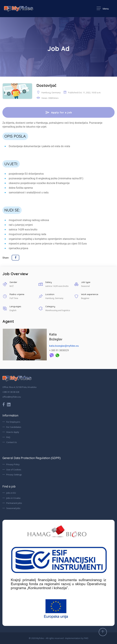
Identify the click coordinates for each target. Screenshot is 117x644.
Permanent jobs (14, 503)
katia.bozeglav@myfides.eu (64, 346)
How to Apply (13, 432)
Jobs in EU (11, 493)
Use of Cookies (14, 470)
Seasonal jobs (13, 508)
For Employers (13, 422)
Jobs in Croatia (13, 498)
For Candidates (14, 427)
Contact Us (12, 442)
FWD (86, 638)
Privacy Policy (13, 465)
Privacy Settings (14, 475)
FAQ (8, 437)
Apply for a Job (59, 112)
